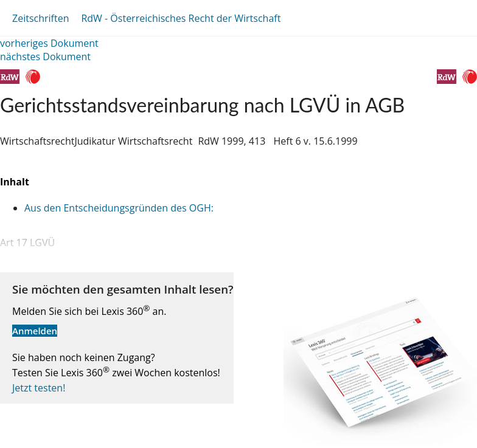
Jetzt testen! (39, 388)
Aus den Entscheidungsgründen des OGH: (119, 208)
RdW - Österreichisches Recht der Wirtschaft (181, 18)
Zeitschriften (40, 18)
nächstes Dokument (45, 57)
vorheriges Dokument (49, 43)
